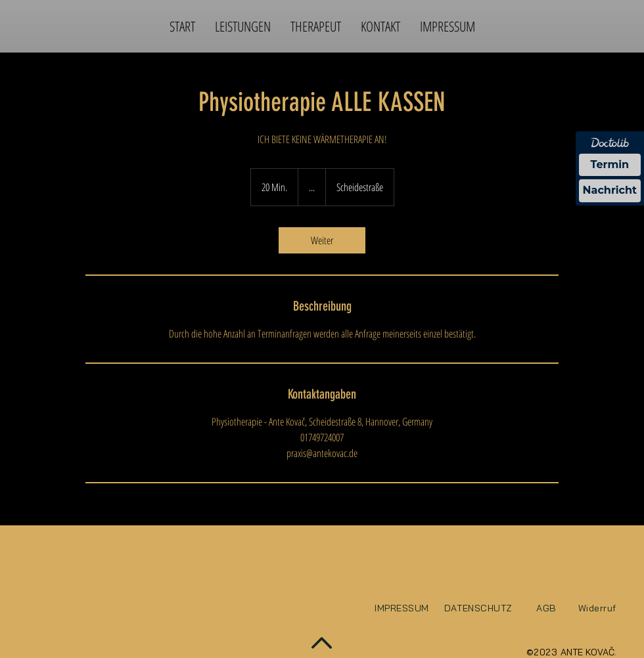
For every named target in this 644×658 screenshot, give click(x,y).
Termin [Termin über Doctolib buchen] (610, 164)
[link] (322, 240)
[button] (243, 26)
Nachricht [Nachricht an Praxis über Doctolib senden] (610, 190)
